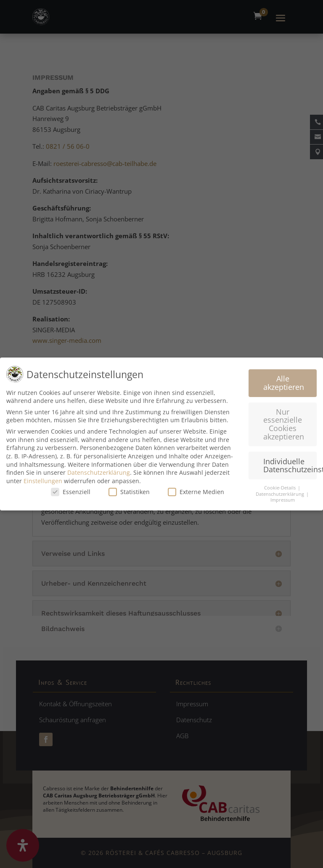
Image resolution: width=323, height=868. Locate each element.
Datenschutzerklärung (99, 470)
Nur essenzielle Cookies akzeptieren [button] (284, 422)
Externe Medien (196, 489)
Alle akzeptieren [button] (284, 380)
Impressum (283, 497)
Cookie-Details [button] (281, 485)
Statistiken (129, 489)
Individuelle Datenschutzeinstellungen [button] (290, 463)
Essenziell (71, 489)
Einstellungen (43, 478)
